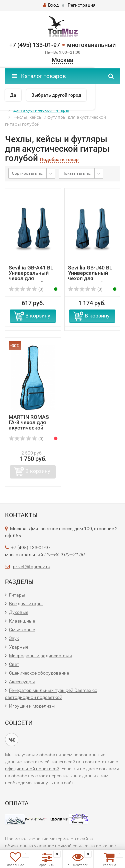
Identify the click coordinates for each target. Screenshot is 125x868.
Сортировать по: (28, 173)
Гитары (17, 595)
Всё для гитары (26, 604)
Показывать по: (77, 173)
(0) (26, 289)
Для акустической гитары (41, 110)
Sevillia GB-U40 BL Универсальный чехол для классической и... (90, 276)
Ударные (19, 647)
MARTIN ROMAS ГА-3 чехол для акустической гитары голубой (29, 425)
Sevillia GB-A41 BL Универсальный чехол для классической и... (31, 276)
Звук (14, 638)
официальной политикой (32, 769)
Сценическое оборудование (39, 673)
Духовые (19, 612)
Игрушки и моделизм (32, 706)
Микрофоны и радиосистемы (41, 656)
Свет (14, 664)
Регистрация (82, 5)
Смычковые (22, 630)
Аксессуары (22, 682)
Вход (51, 5)
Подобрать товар (59, 160)
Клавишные (22, 621)
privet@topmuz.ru (32, 567)
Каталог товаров (39, 76)
